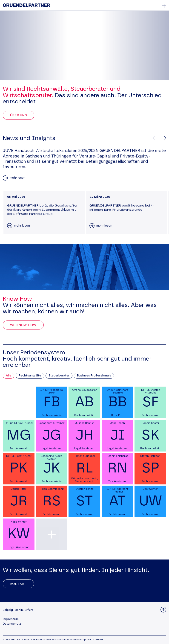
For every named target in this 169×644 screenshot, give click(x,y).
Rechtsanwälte (30, 376)
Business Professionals (94, 376)
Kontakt (18, 584)
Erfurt (29, 610)
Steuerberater (59, 376)
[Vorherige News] (155, 138)
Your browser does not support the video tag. (84, 45)
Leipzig (8, 610)
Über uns (19, 115)
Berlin (19, 610)
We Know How (23, 325)
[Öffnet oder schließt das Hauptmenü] (164, 6)
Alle (9, 376)
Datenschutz (12, 624)
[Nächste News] (164, 138)
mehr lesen (18, 178)
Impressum (11, 619)
